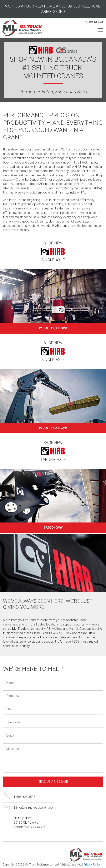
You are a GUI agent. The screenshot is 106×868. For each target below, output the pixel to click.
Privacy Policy (92, 865)
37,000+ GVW (53, 528)
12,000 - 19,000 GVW (53, 328)
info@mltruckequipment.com (36, 808)
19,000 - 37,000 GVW (53, 428)
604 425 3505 (94, 22)
